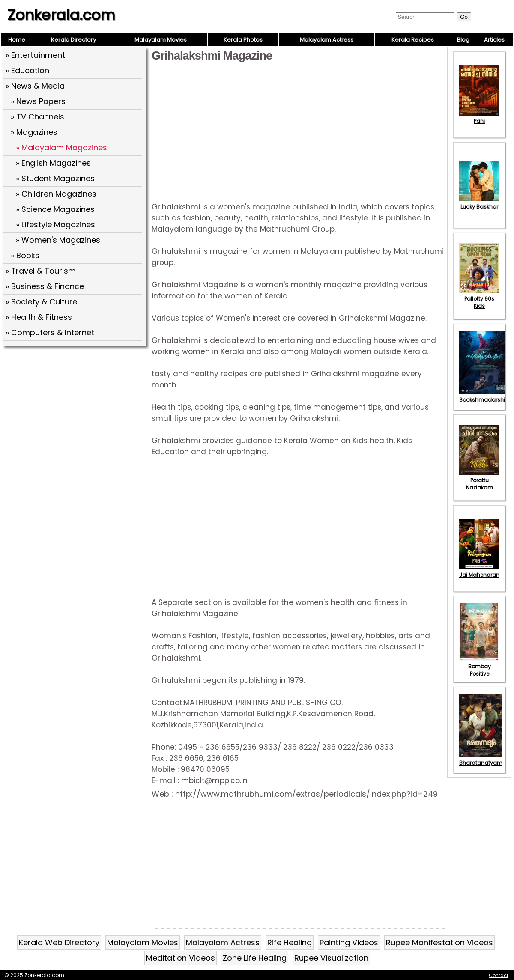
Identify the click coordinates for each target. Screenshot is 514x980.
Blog (463, 40)
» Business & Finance (45, 286)
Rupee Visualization (331, 958)
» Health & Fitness (39, 317)
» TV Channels (37, 117)
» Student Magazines (55, 178)
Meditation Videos (181, 958)
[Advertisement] (76, 411)
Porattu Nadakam (479, 480)
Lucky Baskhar (479, 203)
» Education (27, 70)
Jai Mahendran (479, 571)
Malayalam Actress (327, 40)
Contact (499, 975)
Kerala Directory (73, 40)
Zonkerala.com (61, 15)
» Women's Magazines (58, 240)
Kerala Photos (243, 40)
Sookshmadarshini (484, 396)
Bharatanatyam (481, 759)
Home (17, 40)
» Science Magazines (55, 209)
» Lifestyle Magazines (55, 225)
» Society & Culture (41, 302)
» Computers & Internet (50, 332)
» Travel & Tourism (41, 271)
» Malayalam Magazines (61, 147)
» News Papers (38, 101)
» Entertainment (35, 55)
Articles (494, 40)
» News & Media (35, 86)
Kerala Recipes (413, 40)
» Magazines (34, 132)
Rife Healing (290, 943)
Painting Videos (349, 943)
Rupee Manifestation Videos (439, 943)
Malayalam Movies (161, 40)
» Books (25, 255)
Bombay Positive (479, 666)
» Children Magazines (56, 194)
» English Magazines (53, 163)
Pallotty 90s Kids (479, 299)
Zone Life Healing (255, 958)
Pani (479, 117)
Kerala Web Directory (59, 943)
